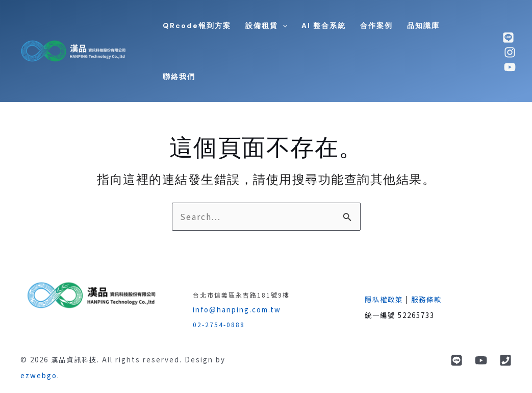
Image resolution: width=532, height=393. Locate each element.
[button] (266, 26)
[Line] (457, 360)
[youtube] (510, 67)
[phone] (505, 360)
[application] (283, 26)
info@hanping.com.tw (237, 310)
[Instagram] (510, 52)
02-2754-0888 (219, 324)
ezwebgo (39, 375)
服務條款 (426, 299)
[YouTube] (481, 360)
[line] (508, 38)
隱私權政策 (384, 299)
